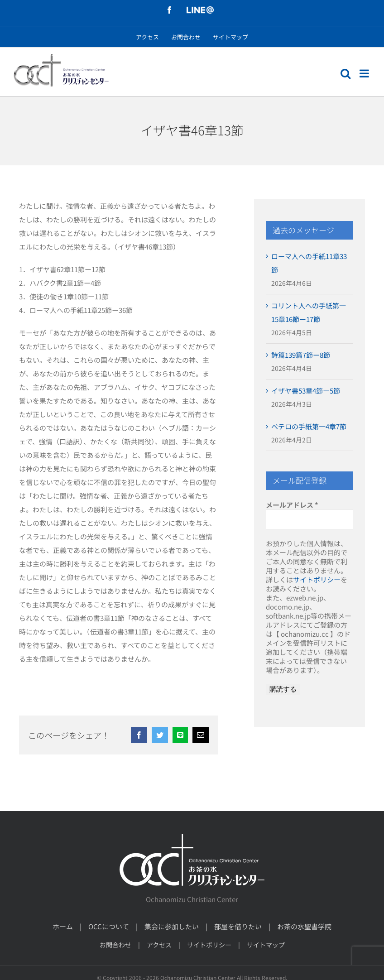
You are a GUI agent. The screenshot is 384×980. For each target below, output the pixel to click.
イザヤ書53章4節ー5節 (306, 391)
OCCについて (109, 926)
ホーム (63, 926)
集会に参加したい (172, 926)
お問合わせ (115, 945)
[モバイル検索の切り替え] (346, 73)
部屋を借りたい (238, 926)
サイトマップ (266, 945)
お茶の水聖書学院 (304, 926)
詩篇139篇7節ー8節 (301, 355)
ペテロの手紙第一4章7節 (309, 426)
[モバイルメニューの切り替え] (365, 73)
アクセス (159, 945)
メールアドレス (292, 505)
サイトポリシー (317, 579)
